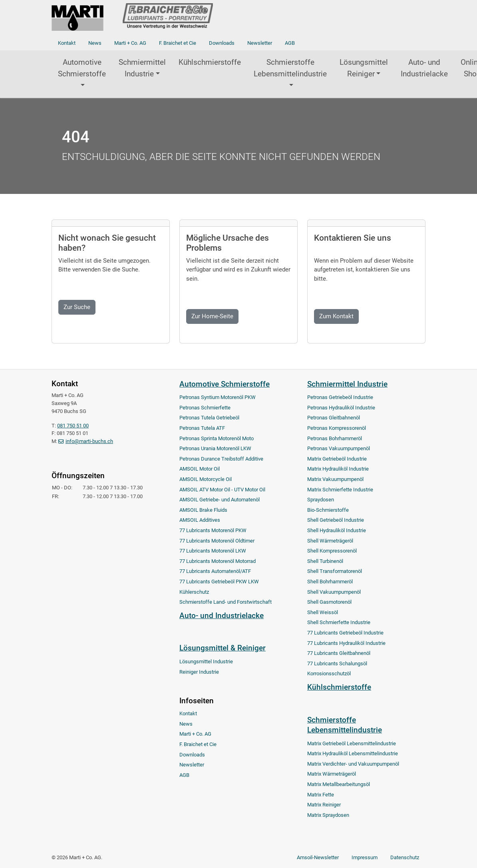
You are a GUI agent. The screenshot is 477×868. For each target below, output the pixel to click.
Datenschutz (405, 857)
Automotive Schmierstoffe (82, 68)
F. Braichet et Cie (178, 43)
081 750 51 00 (73, 426)
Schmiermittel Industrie (142, 68)
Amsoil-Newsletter (318, 857)
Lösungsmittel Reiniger (364, 68)
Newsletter (260, 43)
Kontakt (67, 43)
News (95, 43)
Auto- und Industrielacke (424, 68)
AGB (290, 43)
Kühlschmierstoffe (210, 62)
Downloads (222, 43)
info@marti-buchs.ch (89, 441)
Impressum (365, 857)
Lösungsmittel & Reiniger (223, 648)
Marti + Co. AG (130, 43)
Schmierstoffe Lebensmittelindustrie (290, 68)
